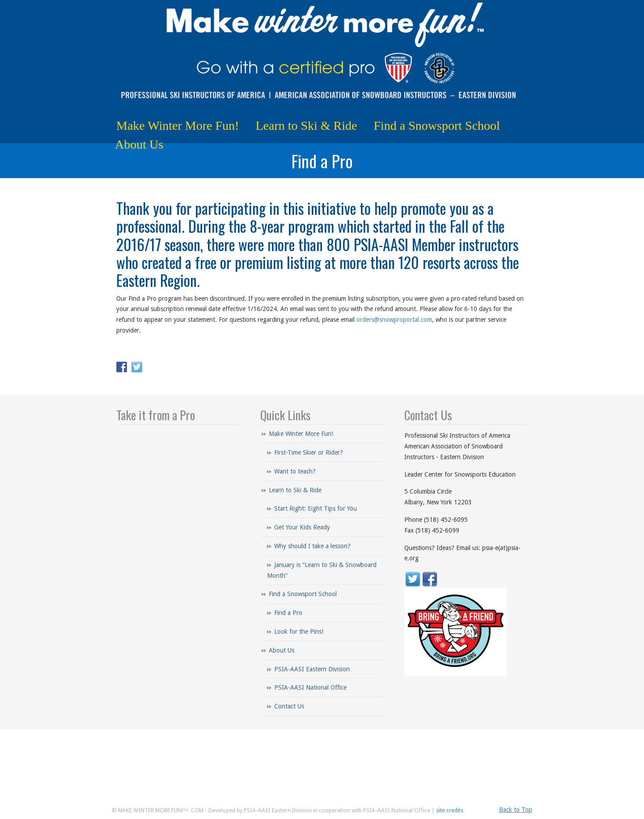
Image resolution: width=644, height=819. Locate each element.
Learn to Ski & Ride (295, 490)
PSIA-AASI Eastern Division (312, 669)
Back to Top (516, 810)
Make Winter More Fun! (301, 434)
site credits (450, 810)
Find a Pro (288, 613)
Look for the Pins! (299, 631)
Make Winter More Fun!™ (322, 54)
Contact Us (289, 706)
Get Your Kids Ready (302, 527)
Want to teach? (295, 471)
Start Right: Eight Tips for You (316, 508)
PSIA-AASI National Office (310, 687)
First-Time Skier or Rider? (309, 452)
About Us (282, 650)
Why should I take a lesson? (312, 546)
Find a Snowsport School (303, 594)
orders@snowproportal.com (394, 320)
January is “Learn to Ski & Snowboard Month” (322, 570)
